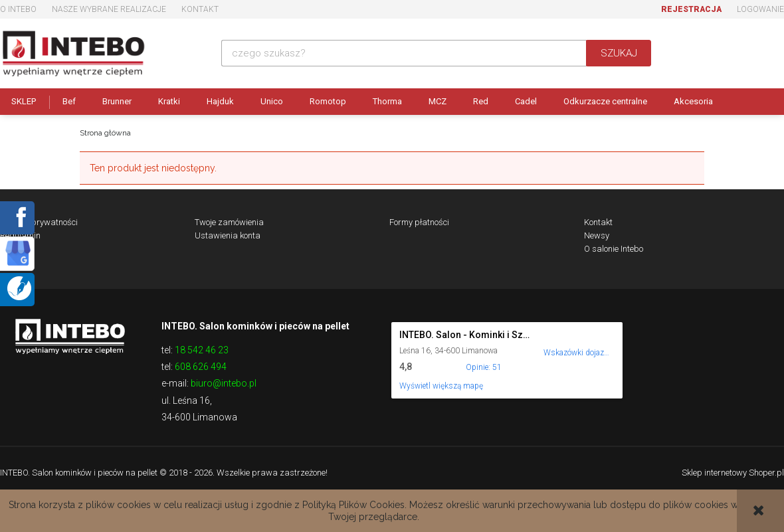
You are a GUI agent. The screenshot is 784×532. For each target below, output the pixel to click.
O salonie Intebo (614, 249)
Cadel (526, 101)
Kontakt (200, 9)
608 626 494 (201, 367)
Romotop (328, 101)
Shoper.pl (766, 473)
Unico (272, 101)
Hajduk (220, 101)
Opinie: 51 (484, 367)
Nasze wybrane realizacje (109, 9)
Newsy (597, 235)
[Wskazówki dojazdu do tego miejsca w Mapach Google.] (577, 344)
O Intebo (18, 9)
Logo (70, 335)
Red (481, 101)
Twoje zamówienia (229, 222)
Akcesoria (693, 101)
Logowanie (760, 9)
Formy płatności (419, 222)
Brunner (117, 101)
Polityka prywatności (39, 222)
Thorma (387, 101)
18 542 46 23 (202, 350)
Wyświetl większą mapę (441, 386)
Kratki (169, 101)
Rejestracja (691, 9)
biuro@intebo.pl (224, 383)
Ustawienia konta (228, 235)
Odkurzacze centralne (605, 101)
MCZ (438, 101)
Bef (69, 101)
